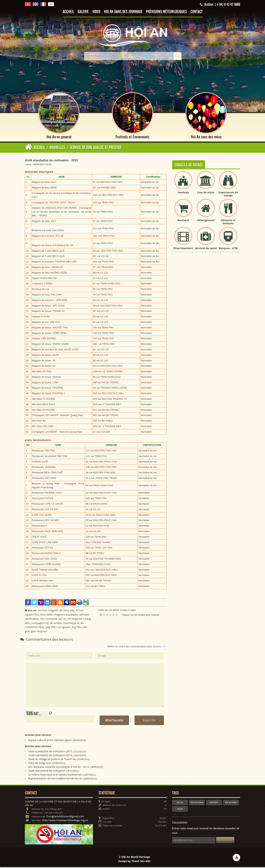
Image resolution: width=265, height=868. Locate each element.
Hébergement (206, 221)
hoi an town (231, 803)
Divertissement (183, 249)
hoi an (180, 803)
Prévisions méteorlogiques (166, 12)
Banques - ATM (228, 249)
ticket (180, 810)
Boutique (183, 221)
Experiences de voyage (228, 195)
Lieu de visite (206, 193)
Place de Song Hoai (40, 764)
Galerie (83, 12)
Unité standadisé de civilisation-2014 (50, 756)
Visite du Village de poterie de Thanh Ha (52, 760)
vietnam (214, 803)
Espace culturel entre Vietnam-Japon (50, 741)
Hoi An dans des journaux (123, 12)
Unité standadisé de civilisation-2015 (50, 752)
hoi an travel (197, 803)
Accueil (68, 12)
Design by (134, 862)
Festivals (183, 193)
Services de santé (206, 249)
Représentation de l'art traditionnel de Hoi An (55, 779)
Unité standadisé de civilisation (47, 772)
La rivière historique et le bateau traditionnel (55, 775)
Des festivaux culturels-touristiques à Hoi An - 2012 (59, 768)
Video (96, 12)
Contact (197, 12)
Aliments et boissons (228, 223)
